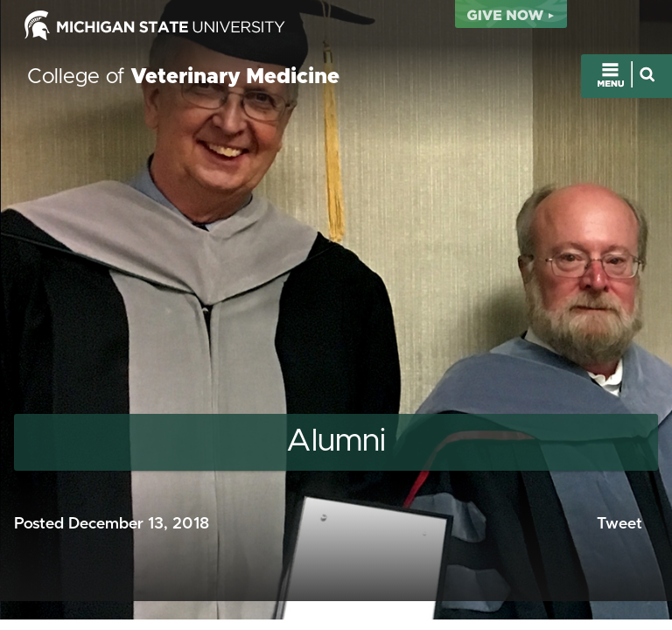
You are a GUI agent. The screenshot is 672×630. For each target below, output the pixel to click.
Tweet (619, 524)
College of (183, 77)
